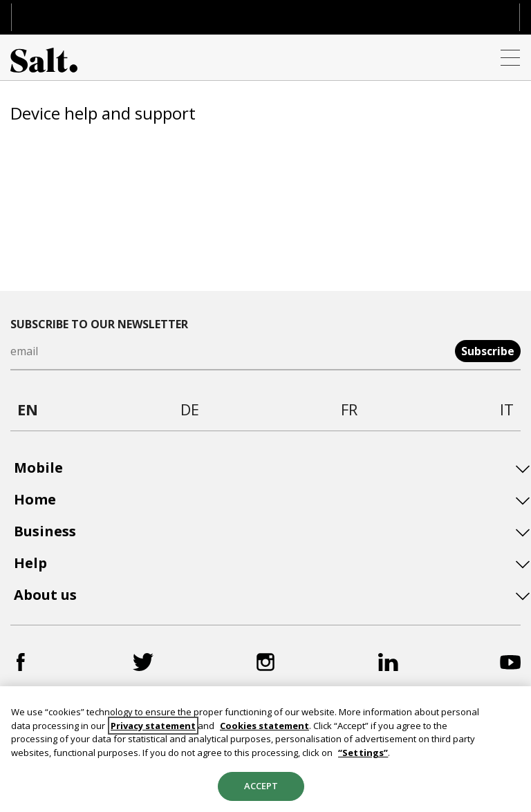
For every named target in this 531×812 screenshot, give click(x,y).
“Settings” (363, 753)
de (190, 409)
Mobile (38, 468)
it (507, 409)
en (28, 409)
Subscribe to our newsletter (99, 324)
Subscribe (488, 351)
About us (45, 595)
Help (30, 563)
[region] (265, 749)
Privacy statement (153, 726)
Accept (261, 786)
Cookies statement (264, 726)
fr (349, 409)
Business (45, 531)
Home (35, 500)
